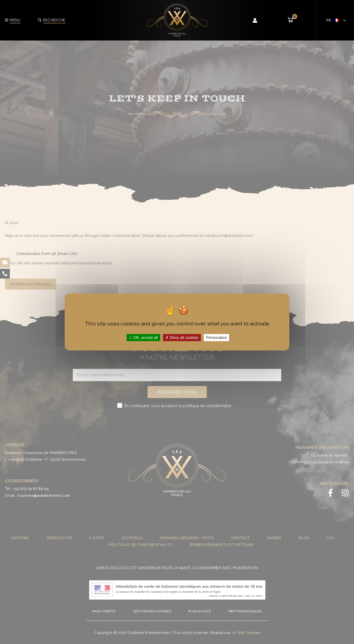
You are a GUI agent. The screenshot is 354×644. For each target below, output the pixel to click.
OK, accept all (143, 338)
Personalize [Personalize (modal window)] (217, 338)
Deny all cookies (182, 338)
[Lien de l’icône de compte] (255, 20)
